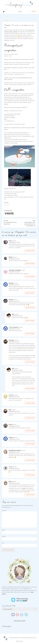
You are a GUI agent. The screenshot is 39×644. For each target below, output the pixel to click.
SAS (13, 314)
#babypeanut (9, 210)
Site (3, 543)
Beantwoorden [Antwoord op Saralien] (30, 403)
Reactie (4, 510)
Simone (11, 299)
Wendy (11, 257)
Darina (10, 424)
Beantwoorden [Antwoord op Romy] (30, 495)
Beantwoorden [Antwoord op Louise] (30, 475)
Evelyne (11, 437)
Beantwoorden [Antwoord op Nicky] (30, 251)
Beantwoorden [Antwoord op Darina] (30, 431)
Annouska (11, 340)
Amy (10, 410)
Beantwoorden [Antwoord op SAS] (30, 321)
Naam (4, 530)
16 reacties (9, 213)
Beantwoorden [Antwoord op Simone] (30, 308)
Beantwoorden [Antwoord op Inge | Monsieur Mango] (30, 460)
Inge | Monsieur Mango (15, 450)
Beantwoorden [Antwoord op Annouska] (30, 362)
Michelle (11, 283)
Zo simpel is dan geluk (15, 270)
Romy (10, 481)
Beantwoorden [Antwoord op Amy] (30, 418)
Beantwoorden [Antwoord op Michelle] (30, 293)
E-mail (4, 536)
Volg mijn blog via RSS (19, 621)
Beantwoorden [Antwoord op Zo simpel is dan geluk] (30, 277)
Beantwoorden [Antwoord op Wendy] (30, 264)
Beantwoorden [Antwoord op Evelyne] (30, 444)
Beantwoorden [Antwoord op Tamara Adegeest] (30, 334)
